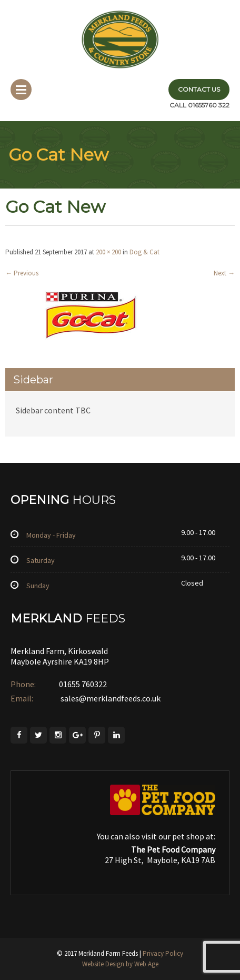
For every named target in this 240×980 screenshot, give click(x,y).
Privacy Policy (163, 953)
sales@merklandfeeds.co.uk (110, 698)
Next (224, 273)
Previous (22, 273)
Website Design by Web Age (120, 964)
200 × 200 (108, 252)
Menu (21, 90)
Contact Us (199, 89)
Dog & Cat (144, 252)
